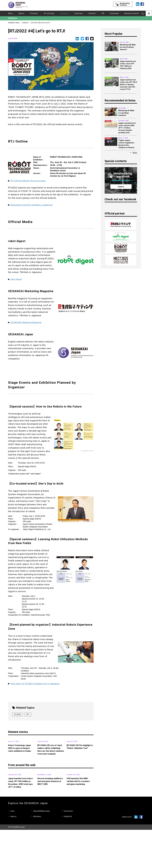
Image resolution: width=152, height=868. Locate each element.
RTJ (28, 714)
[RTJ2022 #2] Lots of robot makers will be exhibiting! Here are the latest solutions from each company (51, 769)
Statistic (92, 13)
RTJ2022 (18, 714)
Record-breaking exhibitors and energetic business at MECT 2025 (49, 820)
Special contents (132, 13)
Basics (21, 13)
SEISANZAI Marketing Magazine (27, 322)
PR (103, 13)
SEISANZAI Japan (14, 23)
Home (13, 849)
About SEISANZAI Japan (42, 849)
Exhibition (65, 13)
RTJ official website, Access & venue (30, 181)
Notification (38, 855)
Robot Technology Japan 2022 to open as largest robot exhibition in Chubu (20, 766)
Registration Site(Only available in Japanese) (34, 205)
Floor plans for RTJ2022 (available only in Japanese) (38, 684)
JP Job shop (49, 13)
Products (34, 13)
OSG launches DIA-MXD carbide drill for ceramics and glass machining (79, 820)
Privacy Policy (69, 849)
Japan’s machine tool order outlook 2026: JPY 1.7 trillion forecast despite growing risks (127, 128)
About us (14, 855)
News (10, 13)
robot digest (17, 279)
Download (114, 13)
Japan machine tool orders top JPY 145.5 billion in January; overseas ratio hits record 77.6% (128, 85)
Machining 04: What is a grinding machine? (126, 113)
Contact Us (68, 855)
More (135, 153)
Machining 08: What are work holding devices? (128, 47)
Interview (79, 13)
